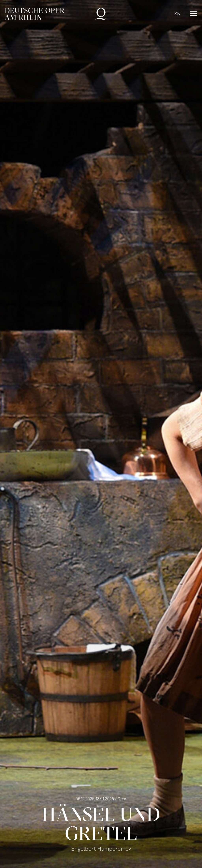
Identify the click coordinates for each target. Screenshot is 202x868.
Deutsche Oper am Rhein (35, 14)
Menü (194, 14)
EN (177, 14)
